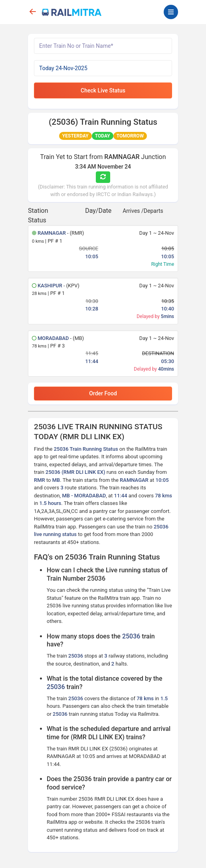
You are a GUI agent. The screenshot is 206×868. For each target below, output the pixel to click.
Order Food (103, 393)
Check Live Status (103, 90)
